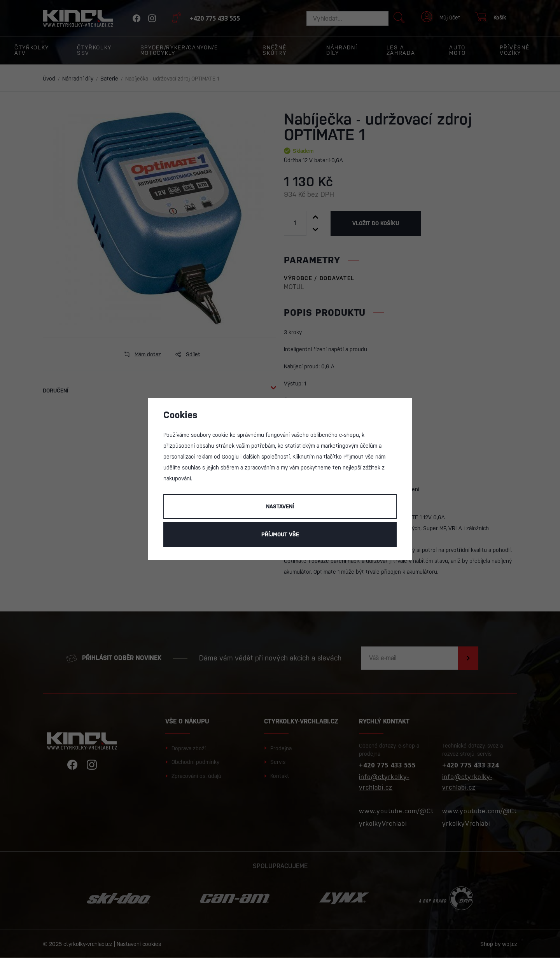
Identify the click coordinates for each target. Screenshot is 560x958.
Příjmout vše (280, 534)
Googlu (230, 457)
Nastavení (280, 506)
